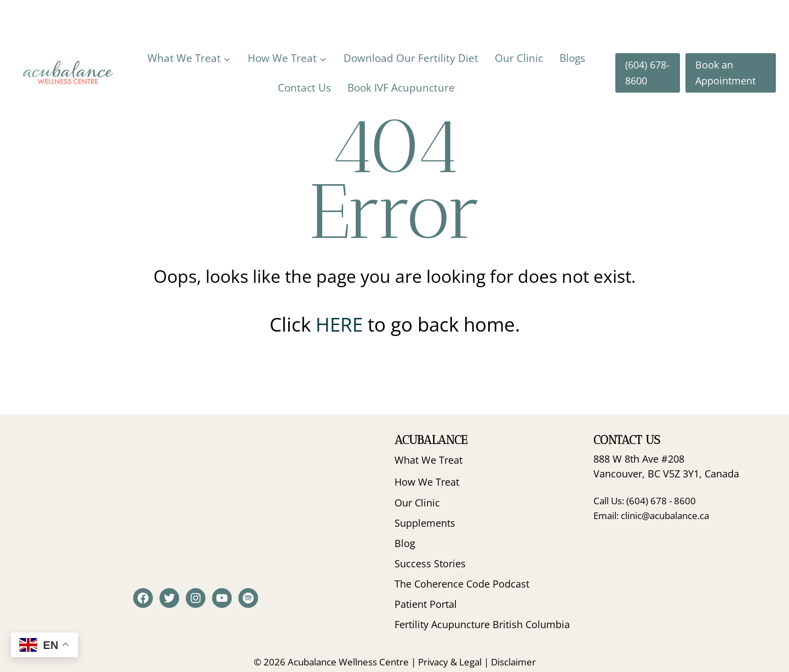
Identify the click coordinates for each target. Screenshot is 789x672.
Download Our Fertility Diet (411, 58)
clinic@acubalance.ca (665, 516)
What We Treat (428, 460)
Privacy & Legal (450, 662)
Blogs (572, 58)
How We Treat (427, 482)
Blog (405, 543)
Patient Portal (426, 604)
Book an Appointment (725, 73)
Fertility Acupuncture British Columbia (482, 624)
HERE (342, 324)
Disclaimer (513, 662)
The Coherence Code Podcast (462, 584)
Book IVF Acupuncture (401, 88)
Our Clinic (519, 58)
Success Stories (430, 563)
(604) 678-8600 (647, 73)
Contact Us (304, 88)
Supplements (425, 523)
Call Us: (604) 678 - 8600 (645, 501)
